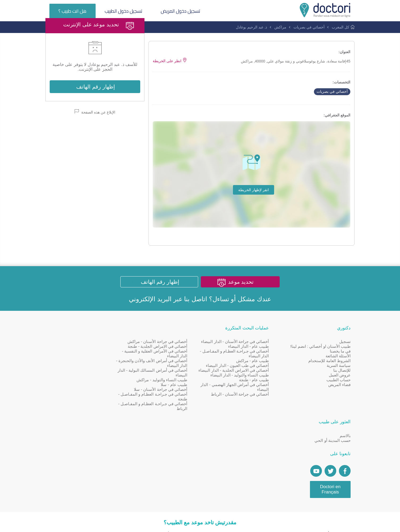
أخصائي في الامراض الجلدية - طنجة (166, 368)
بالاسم (113, 363)
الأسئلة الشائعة (338, 377)
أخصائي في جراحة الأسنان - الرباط (244, 420)
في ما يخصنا (340, 373)
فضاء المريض (339, 406)
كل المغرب (341, 27)
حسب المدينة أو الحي (101, 368)
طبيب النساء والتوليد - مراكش (171, 401)
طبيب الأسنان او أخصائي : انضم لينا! (320, 368)
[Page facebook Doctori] (113, 399)
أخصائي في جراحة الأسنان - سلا (169, 411)
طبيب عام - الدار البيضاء (253, 368)
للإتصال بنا (342, 392)
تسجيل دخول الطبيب (124, 11)
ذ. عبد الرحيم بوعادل (252, 27)
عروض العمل (340, 397)
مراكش (280, 27)
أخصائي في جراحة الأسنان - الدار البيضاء (239, 363)
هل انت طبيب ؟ (73, 11)
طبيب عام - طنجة (259, 406)
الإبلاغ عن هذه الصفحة (95, 133)
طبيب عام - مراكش (257, 382)
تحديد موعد (242, 303)
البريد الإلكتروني (150, 320)
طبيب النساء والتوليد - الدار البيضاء (244, 401)
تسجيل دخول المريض (181, 11)
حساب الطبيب (339, 401)
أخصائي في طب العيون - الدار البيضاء (242, 387)
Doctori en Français (98, 417)
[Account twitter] (99, 399)
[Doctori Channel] (84, 399)
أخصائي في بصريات (309, 27)
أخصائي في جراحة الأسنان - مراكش (166, 363)
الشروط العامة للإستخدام (329, 382)
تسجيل (345, 363)
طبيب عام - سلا (183, 406)
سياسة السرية (339, 387)
